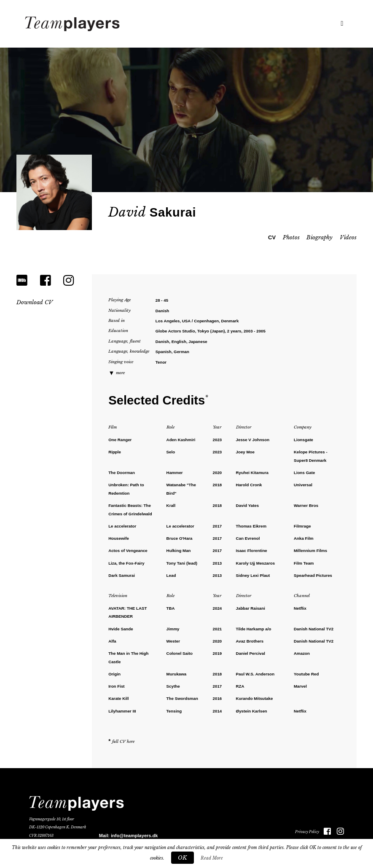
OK (182, 858)
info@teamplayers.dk (134, 836)
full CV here (123, 742)
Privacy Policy (307, 832)
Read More (212, 858)
